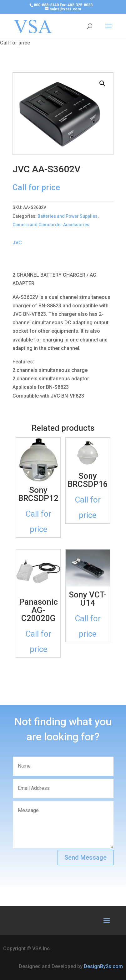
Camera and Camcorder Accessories (51, 225)
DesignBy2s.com (103, 966)
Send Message (86, 857)
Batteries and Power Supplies (68, 216)
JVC (17, 243)
